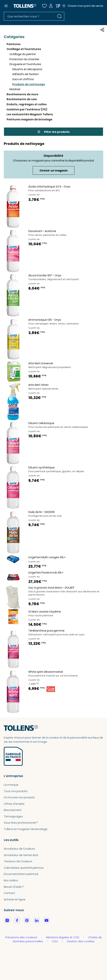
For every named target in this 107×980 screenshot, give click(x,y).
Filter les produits (54, 132)
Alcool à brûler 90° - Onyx (45, 275)
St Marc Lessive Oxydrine (45, 612)
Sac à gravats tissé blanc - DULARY (51, 588)
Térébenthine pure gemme (46, 631)
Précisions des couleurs (22, 937)
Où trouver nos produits (19, 797)
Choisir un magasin (54, 171)
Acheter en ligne (15, 899)
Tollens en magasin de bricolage (26, 829)
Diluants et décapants (27, 69)
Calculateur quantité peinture (24, 868)
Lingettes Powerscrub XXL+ (46, 573)
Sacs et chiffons (23, 79)
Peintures (14, 44)
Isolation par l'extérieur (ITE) (27, 109)
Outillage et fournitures (24, 49)
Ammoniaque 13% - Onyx (45, 320)
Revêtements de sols (22, 99)
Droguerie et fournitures (25, 64)
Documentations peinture (21, 874)
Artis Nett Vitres (38, 385)
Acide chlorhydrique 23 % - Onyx (49, 187)
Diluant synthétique (41, 467)
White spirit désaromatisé (46, 672)
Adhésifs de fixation (26, 74)
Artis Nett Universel (41, 363)
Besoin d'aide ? (14, 887)
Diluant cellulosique (41, 423)
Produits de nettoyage (29, 84)
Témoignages (13, 816)
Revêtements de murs (22, 94)
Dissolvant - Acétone (42, 231)
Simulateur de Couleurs (19, 849)
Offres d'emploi (14, 804)
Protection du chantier (24, 59)
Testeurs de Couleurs (18, 861)
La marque (11, 785)
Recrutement (13, 810)
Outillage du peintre (23, 54)
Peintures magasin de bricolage (29, 119)
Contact (9, 893)
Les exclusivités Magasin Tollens (30, 114)
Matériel (15, 89)
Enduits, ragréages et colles (27, 104)
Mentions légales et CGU (63, 937)
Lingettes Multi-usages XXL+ (47, 557)
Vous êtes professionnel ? (21, 823)
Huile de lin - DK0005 (41, 512)
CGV (55, 941)
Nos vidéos (11, 880)
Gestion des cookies (81, 941)
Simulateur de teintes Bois (21, 855)
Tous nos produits (16, 791)
